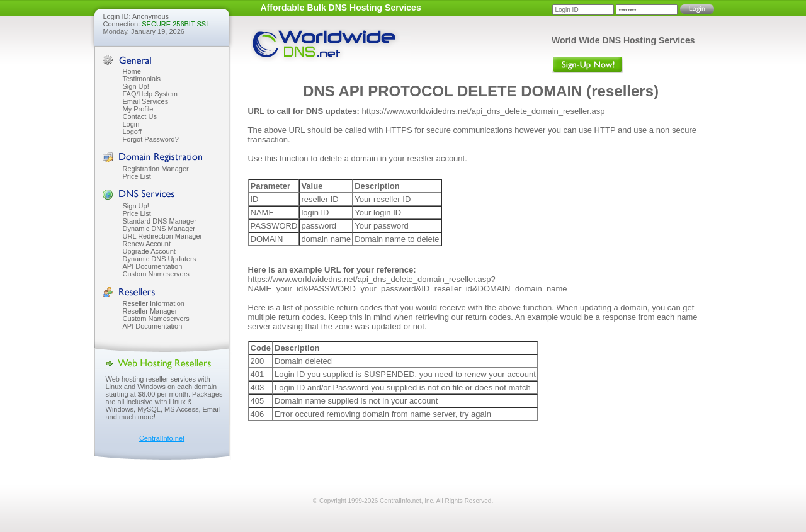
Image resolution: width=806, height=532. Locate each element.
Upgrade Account (149, 251)
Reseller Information (154, 303)
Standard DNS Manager (160, 221)
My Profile (138, 109)
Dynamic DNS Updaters (160, 259)
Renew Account (147, 244)
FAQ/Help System (150, 94)
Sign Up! (136, 86)
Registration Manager (156, 169)
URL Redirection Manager (163, 236)
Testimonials (142, 79)
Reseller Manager (150, 311)
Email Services (146, 101)
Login (131, 124)
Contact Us (140, 116)
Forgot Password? (151, 139)
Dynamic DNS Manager (159, 229)
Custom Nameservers (156, 274)
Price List (137, 176)
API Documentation (153, 266)
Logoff (132, 132)
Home (132, 71)
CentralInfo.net (162, 438)
